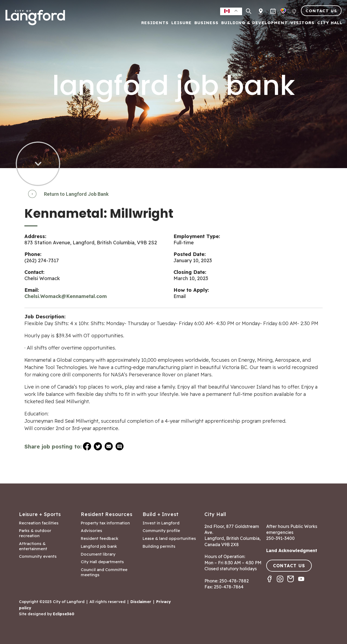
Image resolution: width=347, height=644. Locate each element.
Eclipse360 (64, 614)
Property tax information (105, 523)
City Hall (330, 23)
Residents (155, 23)
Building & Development (254, 23)
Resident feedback (99, 539)
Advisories (91, 531)
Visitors (302, 23)
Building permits (159, 546)
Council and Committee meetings (104, 572)
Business (206, 23)
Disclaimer (141, 602)
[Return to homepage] (35, 20)
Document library (98, 554)
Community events (38, 556)
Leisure (181, 23)
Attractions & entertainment (33, 546)
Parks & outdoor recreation (35, 533)
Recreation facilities (39, 523)
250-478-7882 (234, 581)
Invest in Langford (161, 523)
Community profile (161, 531)
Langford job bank (99, 546)
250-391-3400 (280, 538)
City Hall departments (102, 562)
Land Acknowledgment (292, 550)
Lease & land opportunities (169, 539)
